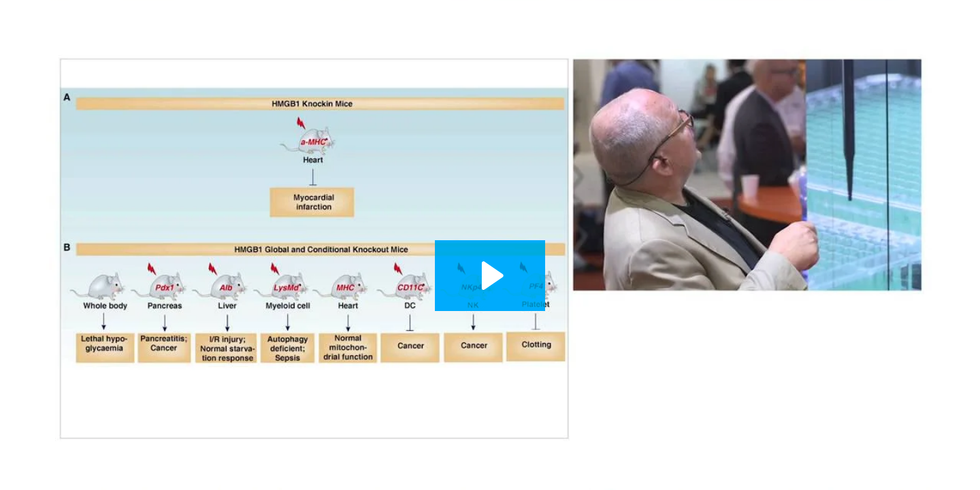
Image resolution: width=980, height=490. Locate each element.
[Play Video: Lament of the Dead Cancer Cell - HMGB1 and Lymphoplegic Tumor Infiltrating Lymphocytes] (490, 276)
